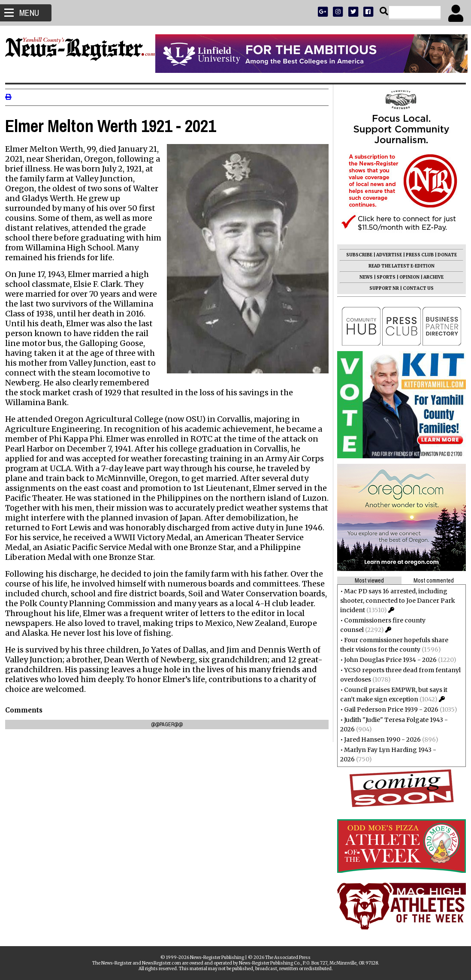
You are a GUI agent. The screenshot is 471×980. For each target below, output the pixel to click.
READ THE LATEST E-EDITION (398, 266)
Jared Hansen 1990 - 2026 (379, 740)
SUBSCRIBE (356, 255)
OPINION (406, 277)
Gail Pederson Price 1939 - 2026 (388, 709)
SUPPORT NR (381, 288)
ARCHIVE (430, 277)
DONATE (444, 255)
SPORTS (383, 277)
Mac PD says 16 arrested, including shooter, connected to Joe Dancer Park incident (394, 601)
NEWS (363, 277)
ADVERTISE (386, 255)
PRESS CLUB (416, 255)
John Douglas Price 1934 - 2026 (387, 660)
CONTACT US (415, 288)
